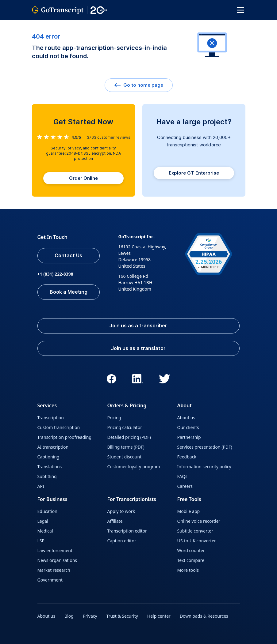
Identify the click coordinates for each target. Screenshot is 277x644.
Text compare (191, 561)
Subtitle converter (195, 531)
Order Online (83, 178)
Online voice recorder (199, 521)
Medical (45, 531)
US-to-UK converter (197, 541)
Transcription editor (127, 531)
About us (186, 418)
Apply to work (121, 512)
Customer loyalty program (134, 467)
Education (47, 512)
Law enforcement (55, 551)
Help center (159, 616)
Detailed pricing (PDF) (129, 437)
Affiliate (115, 521)
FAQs (182, 477)
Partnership (189, 437)
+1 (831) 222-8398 (55, 274)
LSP (41, 541)
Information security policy (204, 467)
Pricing (114, 418)
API (41, 486)
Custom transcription (59, 428)
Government (50, 580)
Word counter (191, 551)
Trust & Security (122, 616)
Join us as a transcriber (139, 326)
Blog (69, 616)
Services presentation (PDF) (205, 447)
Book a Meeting (69, 292)
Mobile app (189, 512)
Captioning (48, 457)
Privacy (90, 616)
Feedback (187, 457)
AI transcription (53, 447)
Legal (43, 521)
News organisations (57, 561)
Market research (54, 570)
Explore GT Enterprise (194, 173)
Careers (185, 486)
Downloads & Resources (204, 616)
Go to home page (139, 85)
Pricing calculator (125, 428)
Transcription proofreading (65, 437)
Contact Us (69, 256)
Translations (50, 467)
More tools (188, 570)
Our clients (188, 428)
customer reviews (109, 137)
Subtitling (47, 477)
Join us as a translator (139, 348)
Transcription (51, 418)
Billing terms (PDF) (126, 447)
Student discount (125, 457)
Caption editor (122, 541)
